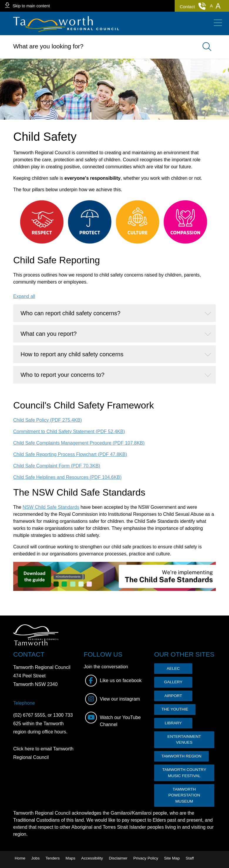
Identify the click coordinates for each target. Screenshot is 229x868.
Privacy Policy (146, 858)
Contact (193, 6)
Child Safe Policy (48, 420)
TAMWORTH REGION (181, 756)
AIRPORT (173, 696)
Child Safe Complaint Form (57, 466)
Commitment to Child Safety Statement (69, 432)
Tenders (53, 858)
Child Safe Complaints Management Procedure (79, 443)
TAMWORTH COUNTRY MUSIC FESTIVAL (184, 773)
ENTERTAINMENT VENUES (184, 739)
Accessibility (92, 858)
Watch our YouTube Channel (113, 719)
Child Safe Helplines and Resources (67, 477)
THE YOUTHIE (175, 709)
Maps (70, 858)
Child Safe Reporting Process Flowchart (70, 454)
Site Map (172, 858)
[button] (211, 6)
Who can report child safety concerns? (70, 313)
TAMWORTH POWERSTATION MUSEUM (184, 795)
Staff (190, 858)
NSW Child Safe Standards (51, 507)
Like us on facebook (113, 681)
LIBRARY (173, 723)
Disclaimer (118, 858)
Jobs (35, 858)
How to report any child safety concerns (72, 354)
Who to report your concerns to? (63, 375)
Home (20, 858)
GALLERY (173, 682)
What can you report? (49, 334)
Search (204, 47)
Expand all (24, 296)
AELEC (173, 668)
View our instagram (113, 699)
